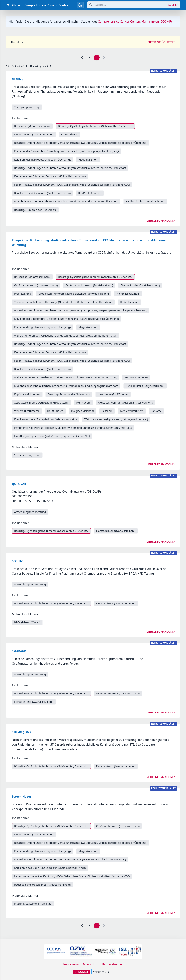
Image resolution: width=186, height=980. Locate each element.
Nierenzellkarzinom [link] (128, 294)
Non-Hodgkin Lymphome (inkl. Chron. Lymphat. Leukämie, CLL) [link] (52, 436)
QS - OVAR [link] (19, 484)
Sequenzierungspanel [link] (27, 455)
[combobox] (127, 5)
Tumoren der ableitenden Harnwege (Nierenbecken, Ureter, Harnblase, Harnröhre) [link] (63, 302)
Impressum (71, 964)
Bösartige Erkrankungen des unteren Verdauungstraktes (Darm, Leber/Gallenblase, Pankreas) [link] (70, 168)
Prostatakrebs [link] (69, 134)
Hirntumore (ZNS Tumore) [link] (113, 394)
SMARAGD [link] (19, 651)
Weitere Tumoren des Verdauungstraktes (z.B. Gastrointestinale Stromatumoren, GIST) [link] (66, 336)
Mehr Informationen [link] (161, 221)
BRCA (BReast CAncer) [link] (27, 622)
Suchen (173, 5)
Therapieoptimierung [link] (27, 107)
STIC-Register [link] (21, 732)
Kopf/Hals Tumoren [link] (90, 193)
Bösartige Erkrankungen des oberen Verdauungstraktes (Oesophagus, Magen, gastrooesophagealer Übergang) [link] (81, 143)
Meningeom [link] (83, 403)
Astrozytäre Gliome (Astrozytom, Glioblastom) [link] (41, 403)
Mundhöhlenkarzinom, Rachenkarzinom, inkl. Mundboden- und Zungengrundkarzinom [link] (66, 201)
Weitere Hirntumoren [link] (27, 411)
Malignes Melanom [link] (82, 411)
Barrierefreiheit (112, 964)
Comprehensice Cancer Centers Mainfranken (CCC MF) (135, 21)
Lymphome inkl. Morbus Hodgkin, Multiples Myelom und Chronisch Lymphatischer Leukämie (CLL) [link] (73, 428)
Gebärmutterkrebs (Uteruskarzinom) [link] (36, 285)
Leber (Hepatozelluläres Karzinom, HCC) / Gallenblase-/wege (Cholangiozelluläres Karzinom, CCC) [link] (72, 185)
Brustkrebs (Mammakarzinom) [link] (32, 126)
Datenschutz (90, 964)
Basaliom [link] (107, 411)
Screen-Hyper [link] (22, 797)
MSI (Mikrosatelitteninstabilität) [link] (33, 904)
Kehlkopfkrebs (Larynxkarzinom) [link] (145, 201)
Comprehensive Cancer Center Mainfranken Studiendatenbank (70, 5)
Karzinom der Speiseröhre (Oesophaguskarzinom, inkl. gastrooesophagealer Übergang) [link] (66, 151)
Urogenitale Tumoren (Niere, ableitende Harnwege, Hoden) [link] (74, 294)
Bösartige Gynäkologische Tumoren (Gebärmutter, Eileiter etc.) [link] (95, 126)
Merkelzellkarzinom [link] (132, 411)
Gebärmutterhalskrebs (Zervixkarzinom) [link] (89, 285)
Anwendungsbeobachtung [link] (30, 512)
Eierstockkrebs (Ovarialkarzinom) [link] (34, 134)
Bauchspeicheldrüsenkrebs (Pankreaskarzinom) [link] (42, 193)
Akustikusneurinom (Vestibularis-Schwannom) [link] (126, 403)
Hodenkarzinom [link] (130, 302)
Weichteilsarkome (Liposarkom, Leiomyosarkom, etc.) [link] (116, 419)
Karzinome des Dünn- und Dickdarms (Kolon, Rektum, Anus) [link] (50, 176)
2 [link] (97, 57)
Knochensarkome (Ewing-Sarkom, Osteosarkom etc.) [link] (45, 419)
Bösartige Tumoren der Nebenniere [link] (35, 210)
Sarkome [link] (156, 411)
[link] (82, 58)
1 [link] (89, 57)
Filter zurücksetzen (162, 42)
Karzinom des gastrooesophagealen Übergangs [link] (43, 160)
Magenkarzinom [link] (88, 160)
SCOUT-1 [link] (18, 561)
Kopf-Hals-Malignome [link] (27, 394)
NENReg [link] (18, 79)
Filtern (13, 5)
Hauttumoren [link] (55, 411)
